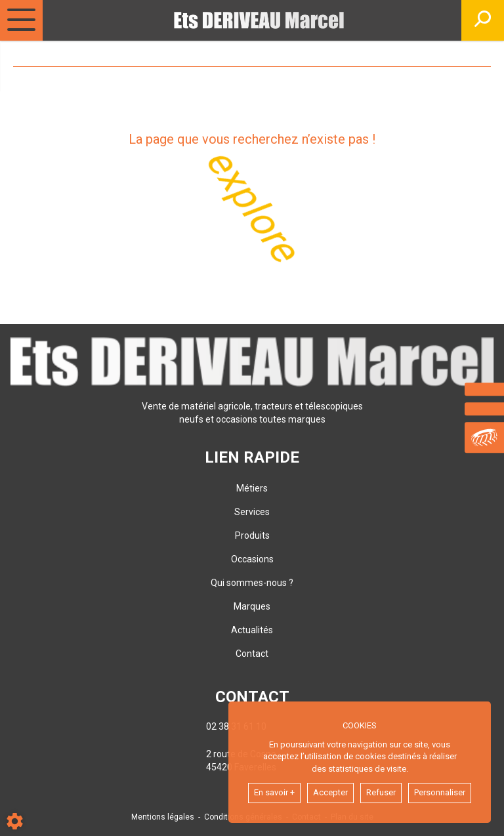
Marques (252, 606)
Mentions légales (163, 817)
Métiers (252, 488)
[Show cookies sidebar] (15, 821)
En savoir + (274, 792)
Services (252, 512)
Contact (252, 654)
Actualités (252, 630)
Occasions (252, 559)
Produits (252, 535)
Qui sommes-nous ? (252, 583)
